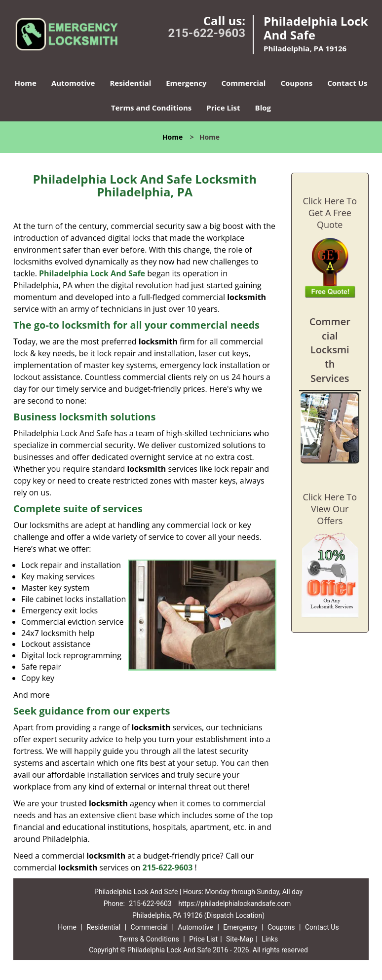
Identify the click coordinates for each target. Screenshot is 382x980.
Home (26, 83)
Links (270, 939)
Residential (130, 83)
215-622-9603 (207, 33)
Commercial (243, 83)
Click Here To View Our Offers (330, 509)
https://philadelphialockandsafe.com (234, 904)
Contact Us (347, 83)
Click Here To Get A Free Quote (330, 213)
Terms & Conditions (149, 939)
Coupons (296, 83)
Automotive (73, 83)
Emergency (186, 83)
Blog (263, 108)
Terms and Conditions (151, 108)
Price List (223, 108)
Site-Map (240, 939)
